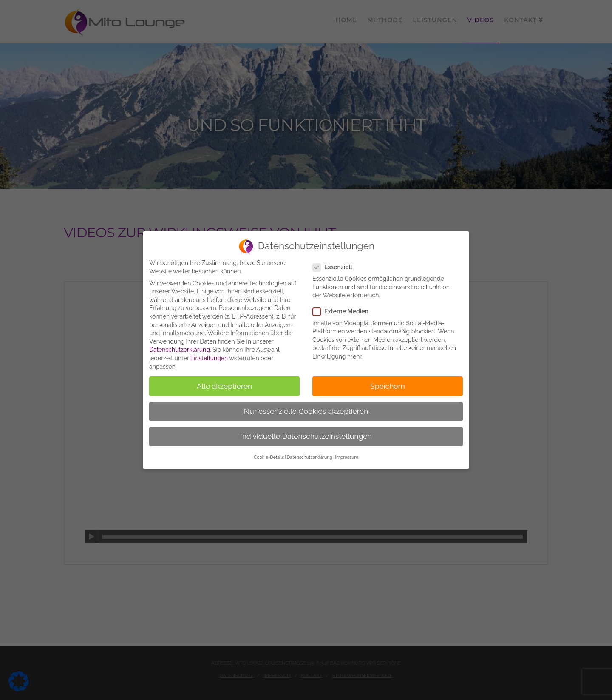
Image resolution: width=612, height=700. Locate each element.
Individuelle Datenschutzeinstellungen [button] (306, 436)
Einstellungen (209, 358)
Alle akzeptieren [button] (225, 386)
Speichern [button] (388, 386)
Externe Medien (343, 312)
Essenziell (335, 267)
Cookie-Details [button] (269, 457)
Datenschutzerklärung (180, 350)
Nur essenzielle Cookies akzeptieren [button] (306, 411)
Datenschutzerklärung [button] (310, 457)
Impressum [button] (346, 457)
